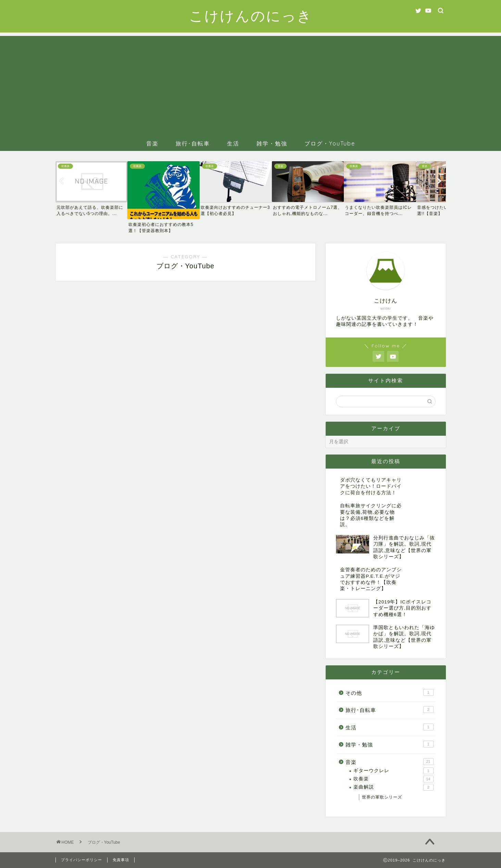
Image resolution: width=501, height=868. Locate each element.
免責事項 (121, 860)
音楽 (152, 143)
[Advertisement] (251, 84)
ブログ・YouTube (330, 143)
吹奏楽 (393, 779)
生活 (233, 143)
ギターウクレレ (393, 771)
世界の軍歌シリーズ (382, 797)
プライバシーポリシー (82, 860)
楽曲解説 (393, 787)
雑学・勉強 (272, 143)
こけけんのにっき (251, 16)
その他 (389, 692)
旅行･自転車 (193, 143)
